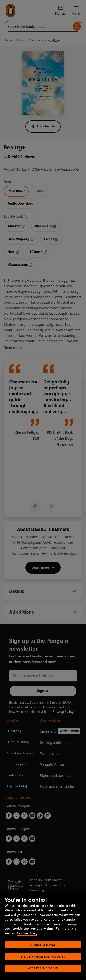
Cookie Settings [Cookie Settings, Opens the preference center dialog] (43, 945)
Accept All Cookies (43, 968)
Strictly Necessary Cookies (43, 956)
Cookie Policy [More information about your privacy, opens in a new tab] (27, 933)
